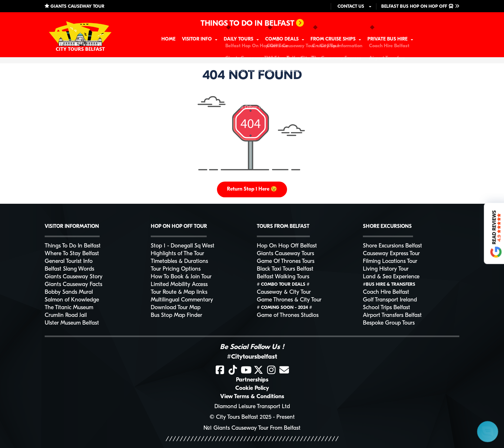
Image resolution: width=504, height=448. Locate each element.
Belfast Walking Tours (283, 277)
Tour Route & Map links (179, 292)
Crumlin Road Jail (66, 315)
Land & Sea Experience (391, 277)
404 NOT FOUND (252, 76)
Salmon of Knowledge (72, 300)
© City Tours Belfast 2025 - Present (252, 417)
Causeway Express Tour (391, 254)
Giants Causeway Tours (285, 254)
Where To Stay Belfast (72, 254)
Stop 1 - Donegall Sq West (183, 246)
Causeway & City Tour (284, 292)
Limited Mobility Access (179, 285)
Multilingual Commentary (182, 300)
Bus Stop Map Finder (176, 315)
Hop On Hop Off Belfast (287, 246)
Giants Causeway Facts (73, 285)
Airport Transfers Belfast (392, 315)
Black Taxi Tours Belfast (285, 269)
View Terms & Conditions (252, 397)
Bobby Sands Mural (69, 292)
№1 (208, 428)
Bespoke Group (389, 323)
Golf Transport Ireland (390, 300)
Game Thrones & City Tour (289, 300)
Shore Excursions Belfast (392, 246)
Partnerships (252, 380)
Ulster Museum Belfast (72, 323)
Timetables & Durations (179, 261)
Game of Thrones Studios (288, 315)
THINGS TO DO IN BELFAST (252, 23)
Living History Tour (386, 269)
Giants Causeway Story (74, 277)
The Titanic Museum (69, 308)
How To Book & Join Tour (181, 277)
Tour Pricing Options (176, 269)
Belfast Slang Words (69, 269)
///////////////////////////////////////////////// (252, 439)
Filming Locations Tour (390, 261)
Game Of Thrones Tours (286, 261)
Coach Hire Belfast (386, 292)
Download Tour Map (176, 308)
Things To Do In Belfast (73, 246)
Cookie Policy (252, 388)
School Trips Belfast (387, 308)
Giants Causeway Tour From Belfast (257, 428)
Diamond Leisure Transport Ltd (252, 407)
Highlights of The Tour (177, 254)
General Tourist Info (69, 261)
